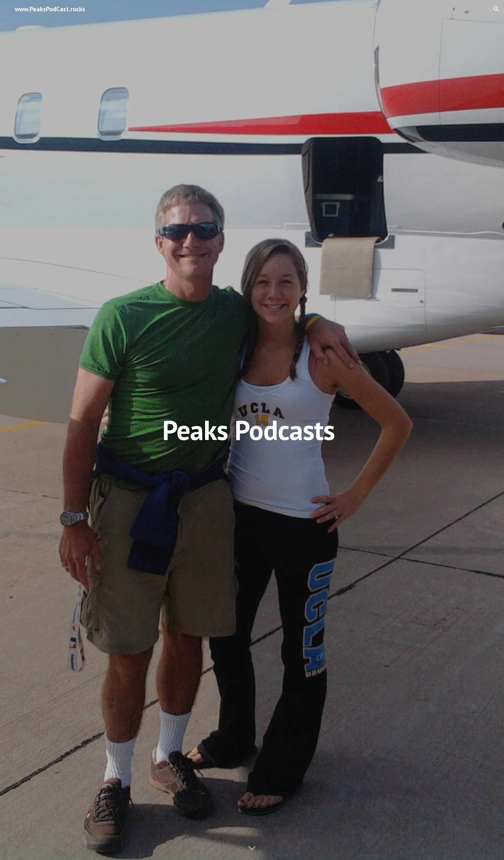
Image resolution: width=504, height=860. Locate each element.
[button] (496, 9)
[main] (252, 430)
